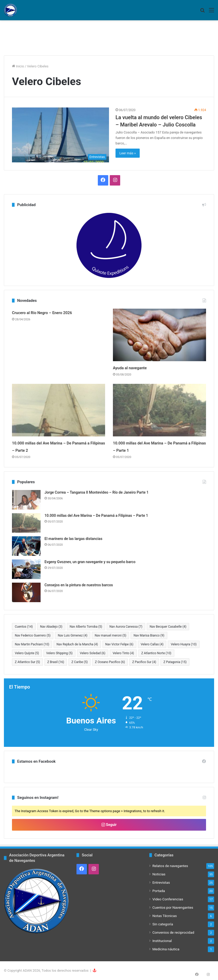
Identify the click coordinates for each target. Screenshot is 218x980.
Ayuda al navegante (136, 367)
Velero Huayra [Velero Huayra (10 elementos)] (184, 644)
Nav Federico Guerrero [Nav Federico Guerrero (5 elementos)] (33, 635)
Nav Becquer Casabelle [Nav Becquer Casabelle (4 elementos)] (168, 627)
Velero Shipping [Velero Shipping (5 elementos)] (59, 653)
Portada (159, 891)
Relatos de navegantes (170, 866)
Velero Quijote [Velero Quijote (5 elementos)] (27, 653)
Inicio (18, 66)
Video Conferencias (168, 899)
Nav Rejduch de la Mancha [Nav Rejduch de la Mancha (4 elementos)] (77, 644)
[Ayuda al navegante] (159, 335)
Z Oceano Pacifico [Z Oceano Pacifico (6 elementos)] (110, 662)
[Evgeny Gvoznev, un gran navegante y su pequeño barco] (26, 569)
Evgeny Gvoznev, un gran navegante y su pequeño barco (90, 562)
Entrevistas (161, 882)
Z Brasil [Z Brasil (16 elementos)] (56, 662)
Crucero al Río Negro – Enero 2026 (52, 312)
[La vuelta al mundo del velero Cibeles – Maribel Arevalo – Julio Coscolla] (60, 135)
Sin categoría (163, 924)
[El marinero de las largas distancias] (26, 546)
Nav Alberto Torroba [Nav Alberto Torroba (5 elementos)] (86, 627)
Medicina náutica (166, 949)
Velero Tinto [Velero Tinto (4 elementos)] (123, 653)
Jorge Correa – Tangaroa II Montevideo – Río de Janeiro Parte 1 (97, 492)
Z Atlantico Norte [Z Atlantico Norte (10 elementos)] (156, 653)
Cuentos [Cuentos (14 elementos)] (24, 627)
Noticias (159, 874)
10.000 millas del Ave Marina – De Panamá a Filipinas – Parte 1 (96, 516)
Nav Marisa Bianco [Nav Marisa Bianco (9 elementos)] (149, 635)
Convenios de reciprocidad (173, 932)
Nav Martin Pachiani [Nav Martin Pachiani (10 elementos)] (32, 644)
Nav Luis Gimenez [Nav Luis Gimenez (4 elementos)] (73, 635)
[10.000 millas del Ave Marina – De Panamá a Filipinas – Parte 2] (59, 410)
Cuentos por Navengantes (173, 907)
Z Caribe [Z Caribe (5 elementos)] (79, 662)
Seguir (109, 825)
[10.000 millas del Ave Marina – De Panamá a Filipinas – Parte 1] (159, 410)
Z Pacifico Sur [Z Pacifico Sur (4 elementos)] (144, 662)
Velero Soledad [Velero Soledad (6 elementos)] (93, 653)
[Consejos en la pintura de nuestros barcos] (26, 592)
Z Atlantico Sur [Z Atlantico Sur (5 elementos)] (27, 662)
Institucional (162, 941)
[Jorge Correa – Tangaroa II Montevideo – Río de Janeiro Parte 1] (26, 500)
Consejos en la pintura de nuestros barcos (79, 585)
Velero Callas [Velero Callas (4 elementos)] (152, 644)
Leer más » (128, 153)
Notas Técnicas (165, 916)
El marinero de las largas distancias (73, 539)
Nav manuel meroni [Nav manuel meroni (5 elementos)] (111, 635)
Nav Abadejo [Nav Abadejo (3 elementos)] (51, 627)
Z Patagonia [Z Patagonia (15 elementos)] (175, 662)
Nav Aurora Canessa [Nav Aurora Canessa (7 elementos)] (126, 627)
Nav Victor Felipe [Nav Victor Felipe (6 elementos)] (119, 644)
